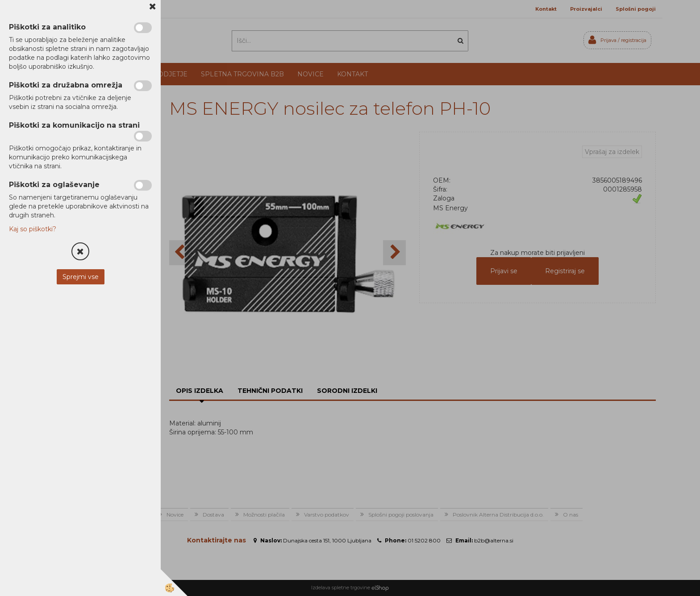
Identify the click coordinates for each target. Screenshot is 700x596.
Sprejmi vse (81, 277)
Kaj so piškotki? (33, 229)
